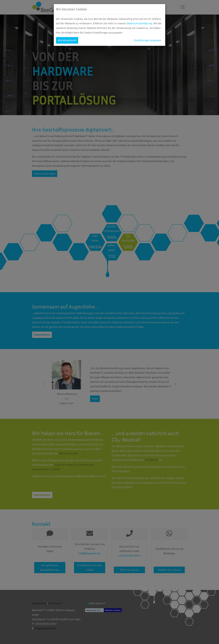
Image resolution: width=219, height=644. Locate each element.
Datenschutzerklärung (139, 23)
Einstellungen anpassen (148, 40)
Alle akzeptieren (67, 40)
